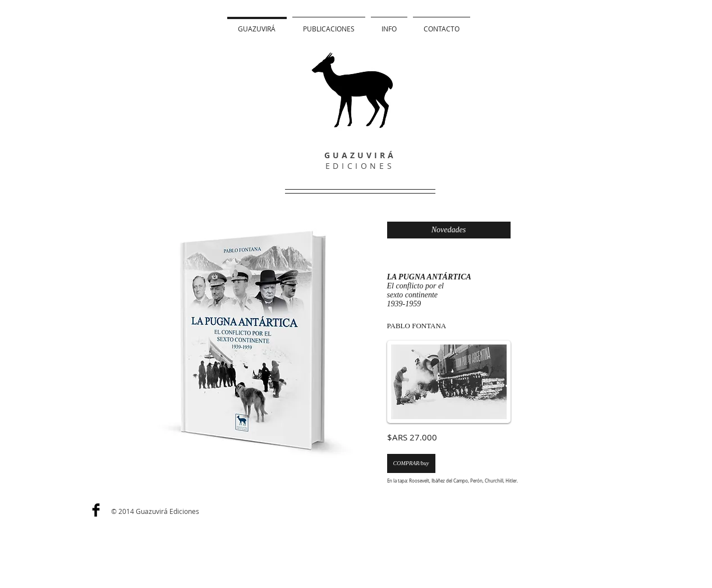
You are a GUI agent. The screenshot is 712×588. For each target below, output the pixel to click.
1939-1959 (404, 304)
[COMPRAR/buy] (411, 463)
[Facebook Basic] (96, 510)
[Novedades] (449, 230)
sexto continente (413, 295)
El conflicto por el (415, 286)
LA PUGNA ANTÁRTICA (429, 277)
